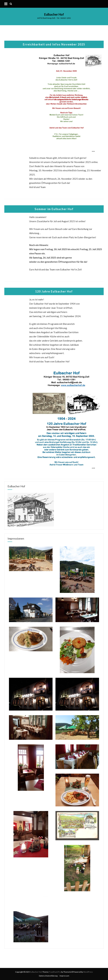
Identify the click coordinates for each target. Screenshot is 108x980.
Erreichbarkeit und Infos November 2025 (54, 44)
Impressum (64, 976)
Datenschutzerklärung (48, 976)
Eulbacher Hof (54, 14)
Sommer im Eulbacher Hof (54, 209)
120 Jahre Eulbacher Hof (54, 291)
